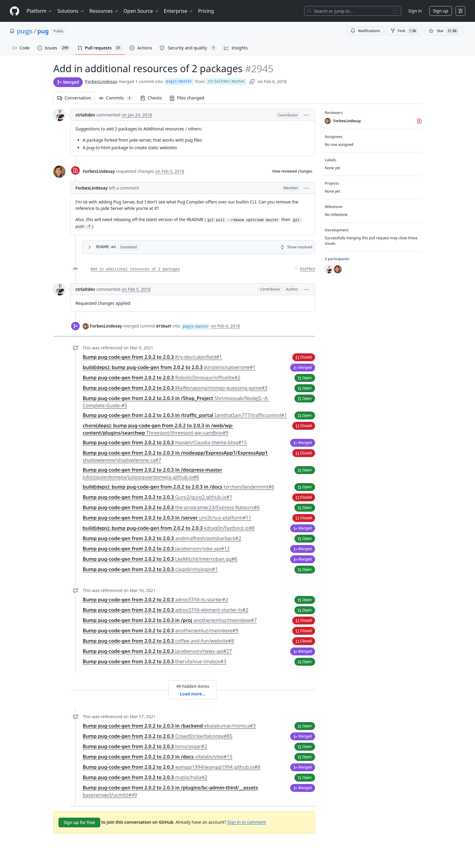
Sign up (441, 11)
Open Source (141, 11)
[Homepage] (15, 11)
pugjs (25, 31)
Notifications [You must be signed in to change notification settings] (365, 31)
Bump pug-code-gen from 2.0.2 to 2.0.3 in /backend (169, 726)
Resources (104, 11)
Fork (404, 31)
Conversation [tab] (74, 98)
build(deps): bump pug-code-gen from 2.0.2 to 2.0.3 (169, 367)
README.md (106, 247)
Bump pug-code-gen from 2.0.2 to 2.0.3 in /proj (170, 620)
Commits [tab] (118, 98)
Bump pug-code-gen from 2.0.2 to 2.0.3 (152, 357)
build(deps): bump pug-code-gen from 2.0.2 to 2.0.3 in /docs (178, 487)
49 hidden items (193, 686)
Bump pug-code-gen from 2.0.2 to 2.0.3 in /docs (158, 757)
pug (43, 31)
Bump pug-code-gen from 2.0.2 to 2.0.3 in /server (167, 518)
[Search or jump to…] (353, 11)
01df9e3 (307, 269)
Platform (40, 11)
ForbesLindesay (101, 81)
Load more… (193, 694)
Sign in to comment (247, 822)
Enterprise (179, 11)
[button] (306, 115)
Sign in (415, 11)
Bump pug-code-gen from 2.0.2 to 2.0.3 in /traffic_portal (185, 415)
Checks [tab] (151, 98)
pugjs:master (179, 82)
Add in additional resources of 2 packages (135, 269)
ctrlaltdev (85, 115)
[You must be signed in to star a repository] (444, 31)
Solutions (71, 11)
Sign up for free (79, 822)
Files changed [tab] (187, 98)
